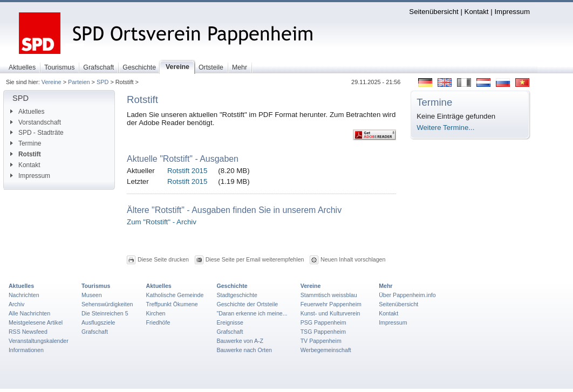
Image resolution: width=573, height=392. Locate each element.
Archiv (16, 304)
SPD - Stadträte (37, 133)
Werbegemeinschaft (326, 350)
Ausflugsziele (98, 322)
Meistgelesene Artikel (36, 322)
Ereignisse (230, 322)
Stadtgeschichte (237, 295)
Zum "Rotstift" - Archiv (162, 222)
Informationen (26, 350)
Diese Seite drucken (163, 259)
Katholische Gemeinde (175, 295)
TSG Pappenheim (323, 332)
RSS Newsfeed (28, 332)
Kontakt (477, 12)
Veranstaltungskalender (39, 341)
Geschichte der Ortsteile (247, 304)
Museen (92, 295)
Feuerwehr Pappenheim (331, 304)
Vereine (52, 82)
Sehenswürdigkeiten (107, 304)
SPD (103, 82)
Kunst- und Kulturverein (330, 313)
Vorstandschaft (36, 122)
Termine (26, 143)
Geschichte (232, 286)
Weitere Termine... (445, 128)
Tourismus (96, 286)
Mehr (386, 286)
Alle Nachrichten (29, 313)
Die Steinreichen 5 (105, 313)
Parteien (79, 82)
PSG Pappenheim (323, 322)
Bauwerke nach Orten (244, 350)
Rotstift (26, 154)
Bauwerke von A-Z (240, 341)
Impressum (512, 12)
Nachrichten (24, 295)
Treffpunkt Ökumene (172, 304)
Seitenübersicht (434, 12)
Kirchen (156, 313)
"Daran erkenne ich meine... (252, 313)
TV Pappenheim (321, 341)
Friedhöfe (158, 322)
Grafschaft (95, 332)
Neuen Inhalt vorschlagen (353, 259)
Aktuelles (27, 112)
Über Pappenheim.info (407, 295)
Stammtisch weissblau (329, 295)
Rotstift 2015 (187, 171)
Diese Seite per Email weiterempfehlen (255, 259)
